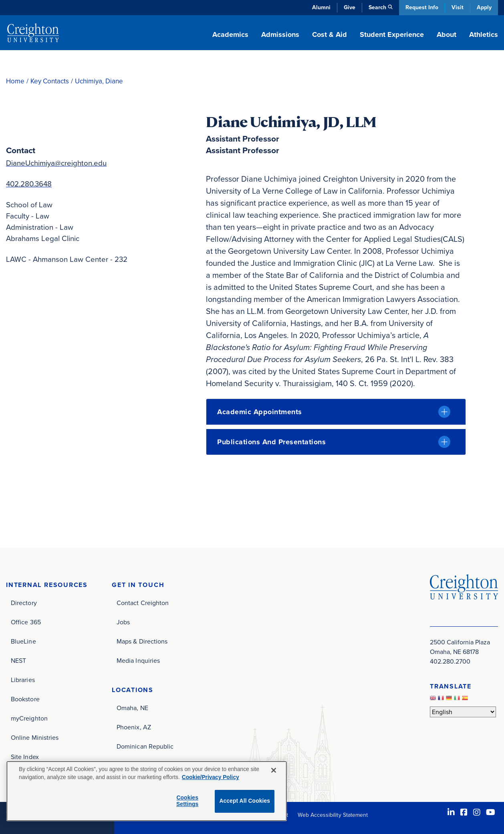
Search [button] (377, 7)
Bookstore (25, 699)
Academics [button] (230, 34)
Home (15, 81)
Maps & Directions (142, 641)
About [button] (447, 34)
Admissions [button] (280, 34)
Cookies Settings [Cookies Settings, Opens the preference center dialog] (187, 801)
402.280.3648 (29, 184)
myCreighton (29, 718)
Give (350, 7)
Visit (458, 7)
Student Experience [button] (392, 34)
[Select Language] (463, 712)
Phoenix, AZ (134, 727)
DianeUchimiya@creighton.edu (56, 163)
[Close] (274, 770)
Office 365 (26, 622)
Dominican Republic (145, 746)
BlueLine (23, 641)
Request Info (422, 7)
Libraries (23, 680)
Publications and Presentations (271, 442)
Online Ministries (35, 738)
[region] (147, 791)
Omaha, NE (132, 708)
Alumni (321, 7)
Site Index (25, 757)
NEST (18, 661)
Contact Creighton (143, 603)
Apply (484, 7)
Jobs (123, 622)
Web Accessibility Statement (333, 815)
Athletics (484, 34)
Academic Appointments (260, 412)
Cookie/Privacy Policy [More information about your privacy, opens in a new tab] (211, 777)
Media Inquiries (138, 661)
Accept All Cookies (245, 801)
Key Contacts (50, 81)
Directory (24, 603)
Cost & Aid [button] (330, 34)
